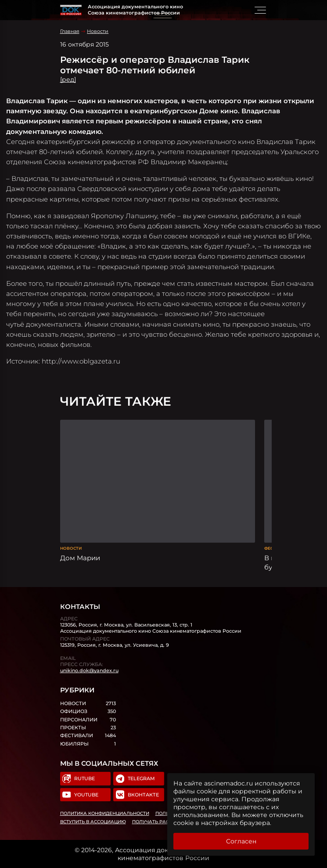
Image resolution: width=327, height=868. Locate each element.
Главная (70, 31)
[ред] (68, 79)
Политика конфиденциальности (105, 813)
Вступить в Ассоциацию (93, 822)
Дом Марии (80, 558)
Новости (98, 31)
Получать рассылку (159, 822)
